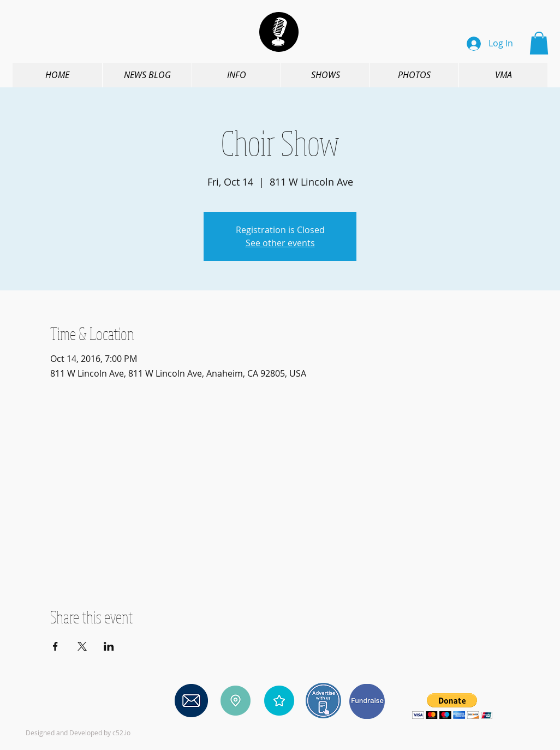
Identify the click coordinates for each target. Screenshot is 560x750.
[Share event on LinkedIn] (109, 646)
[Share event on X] (82, 646)
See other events (280, 243)
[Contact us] (191, 701)
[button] (539, 43)
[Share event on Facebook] (55, 646)
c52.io (121, 733)
